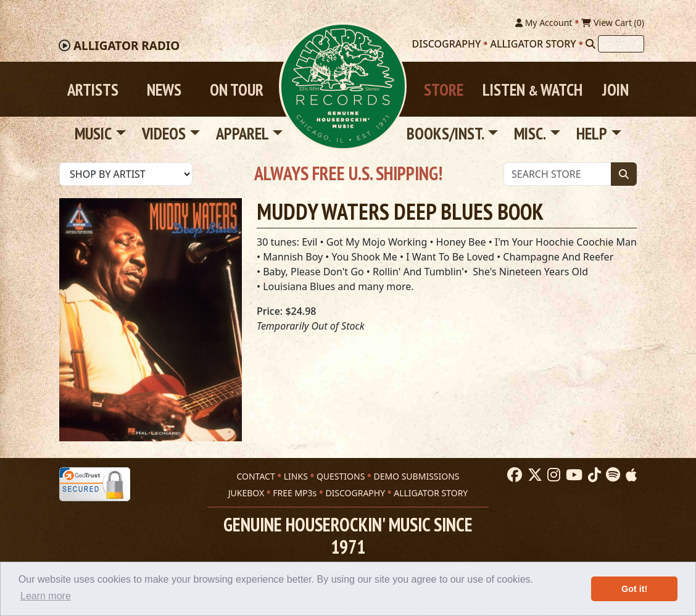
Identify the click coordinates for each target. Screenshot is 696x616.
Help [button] (592, 134)
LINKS (296, 476)
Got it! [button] (634, 589)
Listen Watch (532, 89)
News (164, 89)
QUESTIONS (341, 476)
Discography (447, 44)
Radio (126, 46)
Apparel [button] (242, 134)
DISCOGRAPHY (355, 493)
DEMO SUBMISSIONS (416, 476)
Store (444, 89)
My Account (544, 23)
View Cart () (613, 23)
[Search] (590, 44)
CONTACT (255, 476)
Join (615, 89)
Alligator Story (533, 44)
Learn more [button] (46, 596)
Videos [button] (164, 134)
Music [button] (93, 134)
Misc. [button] (530, 134)
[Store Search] (557, 174)
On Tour (237, 89)
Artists (93, 89)
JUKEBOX (246, 493)
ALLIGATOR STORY (431, 493)
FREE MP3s (295, 493)
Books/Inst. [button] (445, 134)
